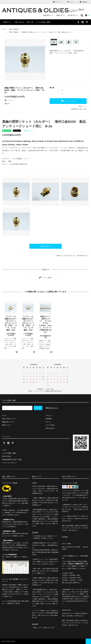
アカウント (58, 2)
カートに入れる (68, 101)
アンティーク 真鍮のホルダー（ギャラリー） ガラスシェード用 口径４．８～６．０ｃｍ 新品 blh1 (28, 323)
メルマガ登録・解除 (43, 22)
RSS (4, 456)
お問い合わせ (19, 22)
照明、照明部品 (14, 29)
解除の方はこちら (52, 408)
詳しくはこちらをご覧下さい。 (71, 582)
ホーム (4, 29)
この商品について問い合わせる (65, 256)
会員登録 (84, 2)
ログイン (71, 2)
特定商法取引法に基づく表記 (12, 459)
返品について (83, 106)
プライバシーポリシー (10, 463)
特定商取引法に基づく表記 (79, 109)
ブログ (4, 450)
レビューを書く (45, 277)
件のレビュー (29, 131)
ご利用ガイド (7, 22)
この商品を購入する (45, 246)
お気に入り (9, 100)
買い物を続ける (83, 256)
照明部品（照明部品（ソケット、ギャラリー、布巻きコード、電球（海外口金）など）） (48, 32)
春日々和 (30, 22)
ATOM (9, 456)
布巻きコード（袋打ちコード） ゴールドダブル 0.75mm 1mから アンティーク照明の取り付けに (45, 324)
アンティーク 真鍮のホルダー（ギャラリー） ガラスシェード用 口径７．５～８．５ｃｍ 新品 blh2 (11, 323)
